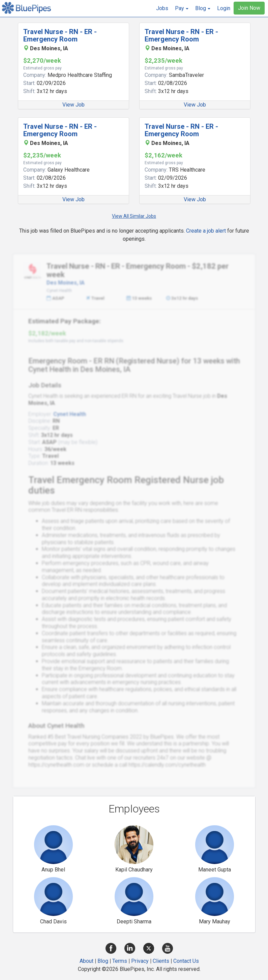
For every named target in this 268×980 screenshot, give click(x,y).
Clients (161, 961)
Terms (120, 961)
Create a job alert (206, 231)
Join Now (249, 8)
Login (224, 8)
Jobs (162, 8)
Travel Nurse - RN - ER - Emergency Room (60, 35)
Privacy (140, 961)
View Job (73, 105)
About (86, 961)
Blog (103, 961)
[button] (182, 8)
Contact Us (186, 961)
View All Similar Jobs (134, 216)
